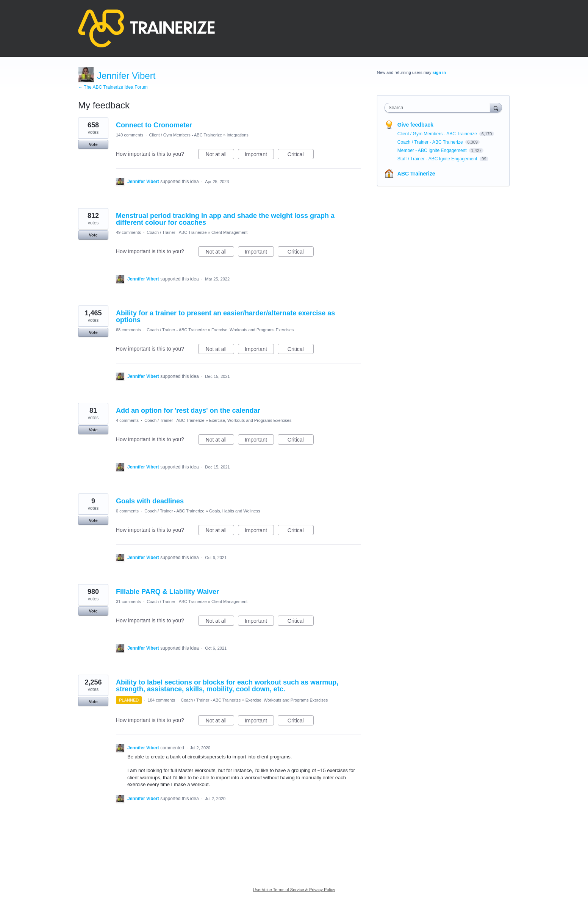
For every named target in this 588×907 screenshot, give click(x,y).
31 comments (128, 602)
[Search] (496, 107)
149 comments (130, 135)
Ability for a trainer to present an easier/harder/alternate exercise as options (225, 316)
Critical (301, 155)
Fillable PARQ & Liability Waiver (167, 592)
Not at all (220, 155)
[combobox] (439, 108)
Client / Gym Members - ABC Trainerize (185, 135)
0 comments (127, 511)
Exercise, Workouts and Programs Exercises (253, 330)
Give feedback (415, 125)
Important (259, 155)
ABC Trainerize (416, 174)
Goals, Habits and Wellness (235, 511)
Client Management (229, 232)
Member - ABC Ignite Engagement (433, 150)
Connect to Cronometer (154, 125)
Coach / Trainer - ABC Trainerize (177, 232)
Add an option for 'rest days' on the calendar (188, 410)
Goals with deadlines (150, 501)
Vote (93, 144)
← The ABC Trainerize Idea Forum (113, 87)
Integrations (237, 135)
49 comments (128, 232)
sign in (439, 72)
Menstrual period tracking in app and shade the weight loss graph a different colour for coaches (225, 219)
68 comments (128, 330)
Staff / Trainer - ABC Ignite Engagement (438, 159)
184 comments (161, 700)
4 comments (127, 420)
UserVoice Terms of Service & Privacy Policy (294, 890)
